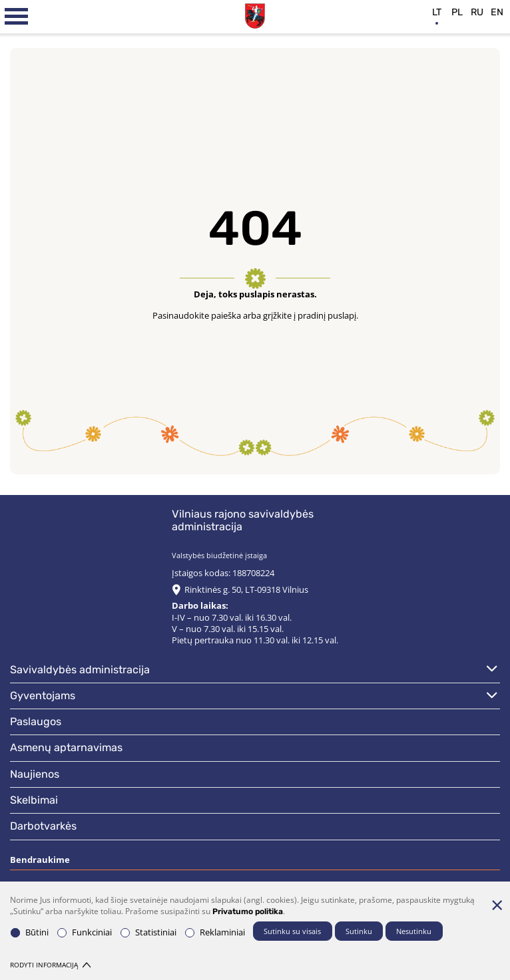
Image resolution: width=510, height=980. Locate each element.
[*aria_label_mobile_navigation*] (17, 17)
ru (477, 12)
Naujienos (35, 774)
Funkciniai (85, 932)
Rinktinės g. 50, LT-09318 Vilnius (246, 590)
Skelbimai (34, 800)
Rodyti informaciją (50, 965)
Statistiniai (148, 932)
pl (457, 12)
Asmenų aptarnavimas (66, 747)
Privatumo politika (248, 911)
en (497, 12)
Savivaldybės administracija (80, 670)
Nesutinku (414, 931)
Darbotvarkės (43, 826)
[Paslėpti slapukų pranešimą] (497, 905)
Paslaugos (36, 722)
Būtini (30, 932)
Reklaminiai (215, 932)
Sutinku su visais (292, 931)
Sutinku (359, 931)
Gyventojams (43, 696)
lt (437, 12)
